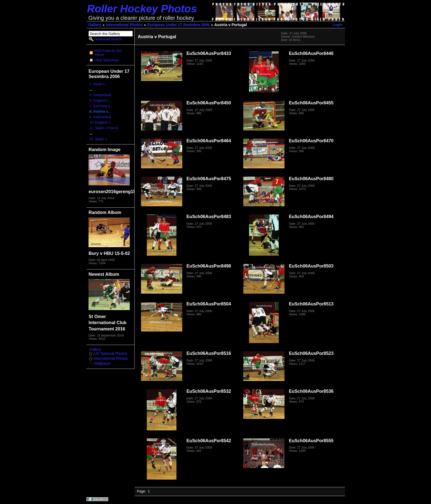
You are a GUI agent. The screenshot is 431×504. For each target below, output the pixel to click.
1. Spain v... (98, 84)
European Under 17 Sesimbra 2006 (178, 25)
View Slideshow (107, 60)
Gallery (95, 25)
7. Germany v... (101, 106)
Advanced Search (108, 39)
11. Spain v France (104, 128)
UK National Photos (110, 354)
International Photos (124, 25)
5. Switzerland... (102, 95)
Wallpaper (102, 364)
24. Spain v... (99, 139)
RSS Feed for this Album (108, 53)
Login (338, 25)
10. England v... (101, 122)
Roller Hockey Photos (142, 9)
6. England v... (100, 101)
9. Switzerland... (102, 117)
